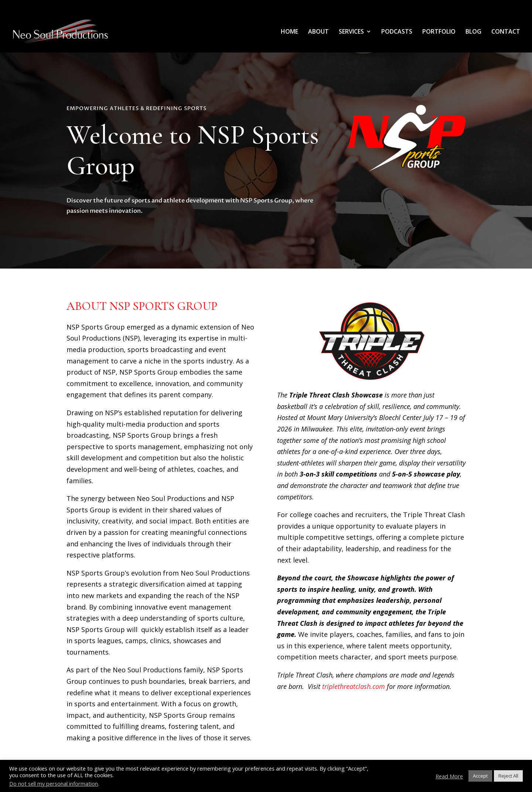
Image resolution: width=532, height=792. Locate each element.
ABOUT (318, 32)
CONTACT (506, 32)
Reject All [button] (508, 776)
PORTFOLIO (439, 32)
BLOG (473, 32)
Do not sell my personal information (54, 784)
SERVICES (351, 32)
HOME (289, 32)
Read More (449, 776)
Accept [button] (480, 776)
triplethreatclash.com (354, 686)
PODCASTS (397, 32)
